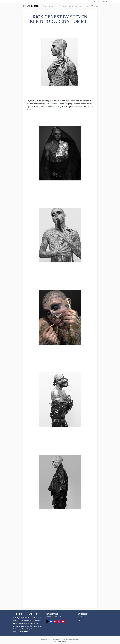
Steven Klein (57, 104)
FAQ (79, 620)
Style (53, 6)
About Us (81, 619)
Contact (81, 617)
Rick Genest (70, 101)
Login (105, 2)
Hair (82, 6)
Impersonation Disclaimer (72, 639)
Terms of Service (60, 639)
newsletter (58, 617)
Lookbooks (73, 6)
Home (44, 6)
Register (97, 2)
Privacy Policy (51, 639)
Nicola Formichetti (48, 107)
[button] (92, 6)
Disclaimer (44, 639)
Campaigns (62, 6)
